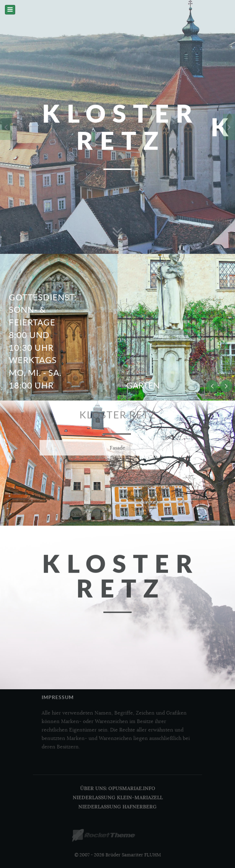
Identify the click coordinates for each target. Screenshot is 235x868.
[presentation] (6, 127)
